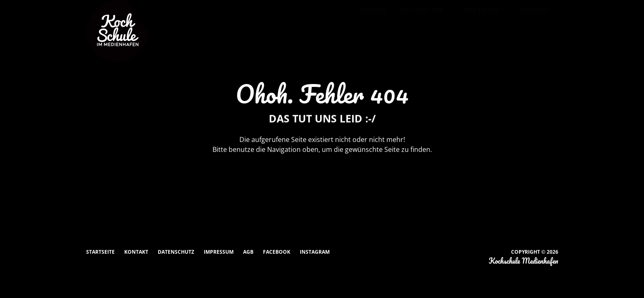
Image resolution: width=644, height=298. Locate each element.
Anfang (373, 10)
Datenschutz (176, 252)
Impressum (219, 252)
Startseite (100, 252)
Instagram (315, 252)
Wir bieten (485, 10)
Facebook (277, 252)
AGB (248, 252)
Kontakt (535, 10)
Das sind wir (425, 10)
